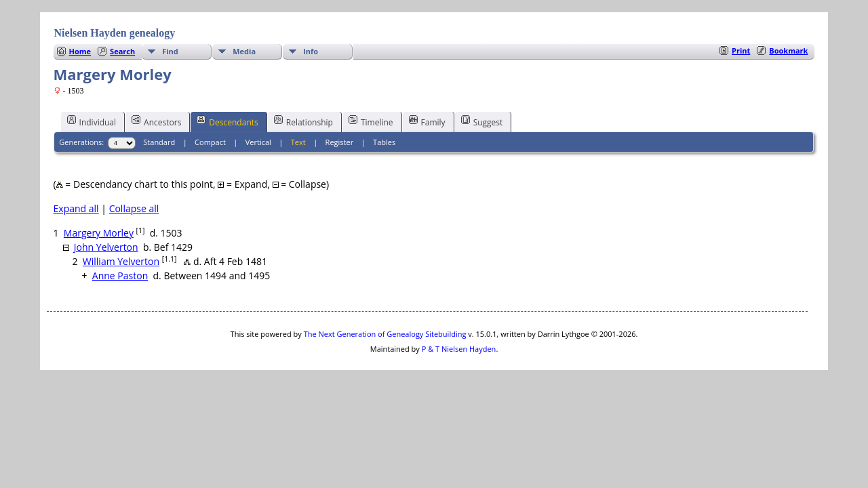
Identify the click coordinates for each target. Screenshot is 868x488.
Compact (210, 142)
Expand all (76, 208)
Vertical (258, 142)
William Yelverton (121, 261)
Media (244, 51)
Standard (159, 142)
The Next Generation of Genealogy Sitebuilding (385, 334)
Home (80, 51)
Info (311, 51)
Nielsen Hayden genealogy (115, 33)
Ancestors (156, 121)
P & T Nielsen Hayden (459, 349)
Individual (92, 121)
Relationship (303, 121)
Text (298, 142)
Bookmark (788, 50)
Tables (384, 142)
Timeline (371, 121)
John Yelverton (106, 247)
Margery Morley (99, 233)
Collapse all (134, 208)
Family (427, 121)
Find (170, 51)
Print (741, 50)
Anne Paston (120, 276)
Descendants (227, 121)
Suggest (482, 121)
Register (340, 142)
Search (122, 51)
